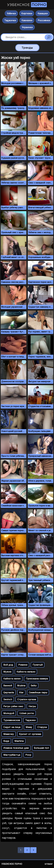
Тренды (27, 48)
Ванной (8, 686)
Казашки (43, 13)
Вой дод (8, 665)
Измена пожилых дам (16, 748)
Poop (28, 755)
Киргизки (27, 13)
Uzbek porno (27, 713)
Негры (32, 706)
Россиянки (44, 20)
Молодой (9, 713)
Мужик (7, 672)
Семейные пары (38, 692)
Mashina (19, 741)
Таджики (30, 720)
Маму (29, 727)
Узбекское (27, 5)
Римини (23, 665)
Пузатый (38, 665)
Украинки (27, 27)
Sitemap (49, 864)
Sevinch (8, 699)
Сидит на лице (12, 727)
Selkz (34, 686)
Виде (6, 741)
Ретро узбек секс (13, 706)
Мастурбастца (12, 755)
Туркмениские (12, 720)
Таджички (10, 20)
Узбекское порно (12, 864)
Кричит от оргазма (30, 734)
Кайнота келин (12, 679)
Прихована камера (37, 679)
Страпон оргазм (27, 699)
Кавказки (27, 20)
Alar (21, 692)
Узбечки (11, 13)
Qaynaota (9, 692)
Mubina (21, 686)
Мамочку (9, 734)
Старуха (42, 727)
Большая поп (41, 748)
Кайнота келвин (26, 672)
